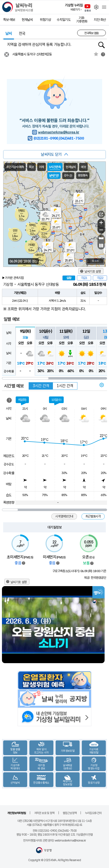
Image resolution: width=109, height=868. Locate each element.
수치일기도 (64, 20)
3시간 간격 (41, 386)
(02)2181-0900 (46, 138)
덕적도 (32, 225)
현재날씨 (27, 20)
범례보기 (24, 563)
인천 (15, 231)
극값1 (84, 278)
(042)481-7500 (71, 138)
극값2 (100, 278)
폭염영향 (9, 502)
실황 (69, 278)
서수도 (44, 224)
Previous (6, 625)
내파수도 (39, 255)
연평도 (21, 211)
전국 (22, 33)
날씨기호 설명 (93, 271)
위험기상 (45, 20)
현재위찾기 (6, 54)
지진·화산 (100, 20)
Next (103, 625)
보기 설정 (102, 385)
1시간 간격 (65, 386)
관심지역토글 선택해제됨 (96, 54)
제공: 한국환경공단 (95, 578)
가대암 (31, 245)
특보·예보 (9, 20)
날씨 (9, 33)
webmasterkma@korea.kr (59, 132)
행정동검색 (102, 45)
